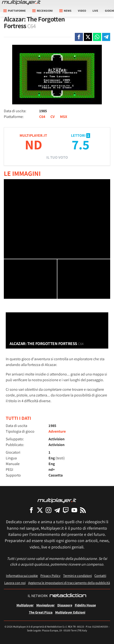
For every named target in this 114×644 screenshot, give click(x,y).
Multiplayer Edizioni (70, 612)
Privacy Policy (50, 576)
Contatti (100, 576)
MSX (64, 117)
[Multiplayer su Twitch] (66, 510)
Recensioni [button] (43, 11)
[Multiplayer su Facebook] (31, 510)
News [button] (65, 11)
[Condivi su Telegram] (106, 37)
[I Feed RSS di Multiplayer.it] (83, 510)
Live (95, 11)
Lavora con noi (15, 583)
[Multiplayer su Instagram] (49, 510)
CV (53, 117)
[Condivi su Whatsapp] (97, 37)
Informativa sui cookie (22, 576)
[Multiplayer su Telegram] (57, 510)
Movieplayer (46, 605)
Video (82, 11)
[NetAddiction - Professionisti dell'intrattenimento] (68, 596)
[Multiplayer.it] (21, 2)
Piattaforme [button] (15, 11)
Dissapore (65, 605)
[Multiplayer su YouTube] (74, 510)
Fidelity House (85, 605)
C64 (42, 117)
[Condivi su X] (88, 37)
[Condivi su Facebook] (79, 37)
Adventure (57, 431)
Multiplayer (25, 605)
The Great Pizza (41, 612)
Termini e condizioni (77, 576)
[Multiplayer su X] (40, 510)
